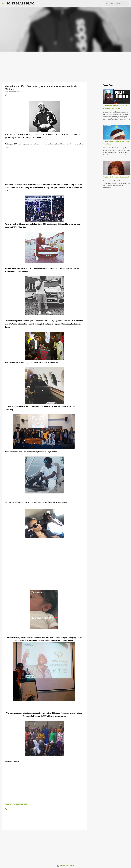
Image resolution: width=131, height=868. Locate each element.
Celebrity (9, 804)
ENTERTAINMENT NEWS (20, 804)
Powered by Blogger (66, 866)
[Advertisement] (66, 67)
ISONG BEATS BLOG (20, 3)
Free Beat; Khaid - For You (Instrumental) (116, 177)
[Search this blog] (119, 3)
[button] (6, 96)
